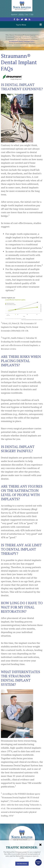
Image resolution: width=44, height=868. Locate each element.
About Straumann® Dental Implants (22, 43)
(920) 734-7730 (26, 14)
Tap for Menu (29, 25)
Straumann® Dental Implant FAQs (22, 41)
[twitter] (22, 19)
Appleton (14, 14)
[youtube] (26, 19)
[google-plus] (18, 19)
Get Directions (22, 864)
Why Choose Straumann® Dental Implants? (22, 35)
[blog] (29, 19)
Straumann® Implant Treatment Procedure (22, 37)
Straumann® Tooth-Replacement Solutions (22, 39)
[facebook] (14, 19)
